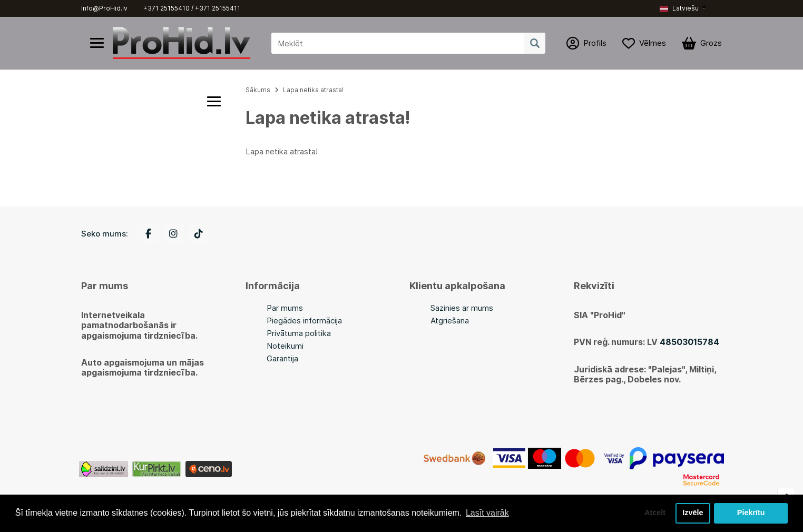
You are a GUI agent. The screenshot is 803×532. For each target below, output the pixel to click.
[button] (683, 8)
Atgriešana (450, 321)
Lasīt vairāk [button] (487, 513)
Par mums (285, 308)
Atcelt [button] (655, 513)
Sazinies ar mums (462, 308)
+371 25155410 (167, 8)
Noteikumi (285, 346)
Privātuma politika (299, 333)
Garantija (282, 358)
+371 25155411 (218, 8)
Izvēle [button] (693, 513)
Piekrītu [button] (751, 513)
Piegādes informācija (304, 321)
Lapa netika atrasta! (313, 90)
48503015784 (689, 342)
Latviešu (679, 8)
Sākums (258, 90)
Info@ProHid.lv (104, 8)
